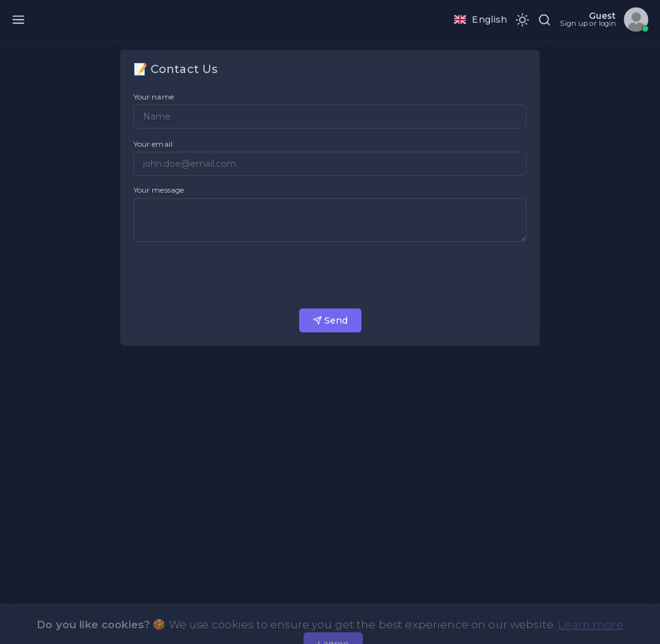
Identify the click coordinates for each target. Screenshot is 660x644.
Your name (154, 97)
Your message (159, 190)
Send (330, 320)
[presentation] (229, 275)
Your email (153, 144)
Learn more (590, 636)
